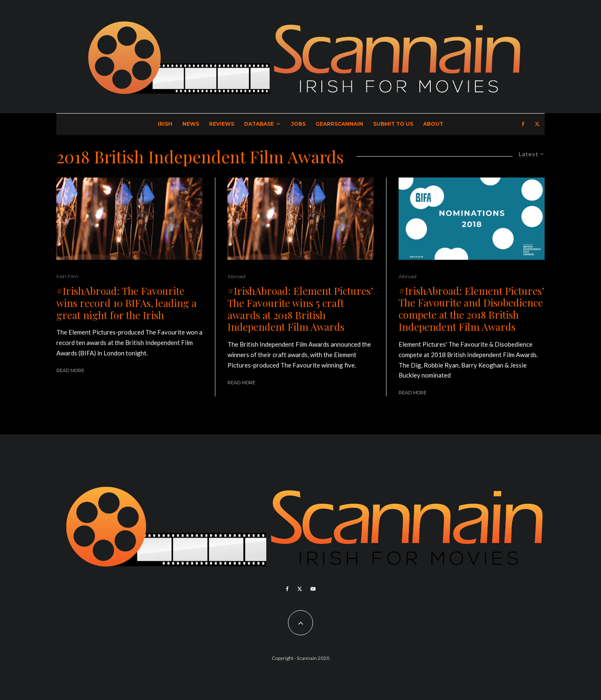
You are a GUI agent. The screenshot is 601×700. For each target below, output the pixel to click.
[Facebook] (523, 124)
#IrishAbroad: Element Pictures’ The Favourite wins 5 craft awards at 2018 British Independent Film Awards (300, 309)
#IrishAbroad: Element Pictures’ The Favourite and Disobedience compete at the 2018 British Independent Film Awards (471, 309)
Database (259, 124)
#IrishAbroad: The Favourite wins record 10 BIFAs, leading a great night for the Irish (126, 303)
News (191, 124)
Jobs (298, 124)
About (433, 124)
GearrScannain (339, 124)
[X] (537, 124)
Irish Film (67, 276)
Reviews (222, 124)
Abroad (236, 276)
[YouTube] (313, 589)
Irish (165, 124)
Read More (70, 370)
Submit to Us (393, 124)
